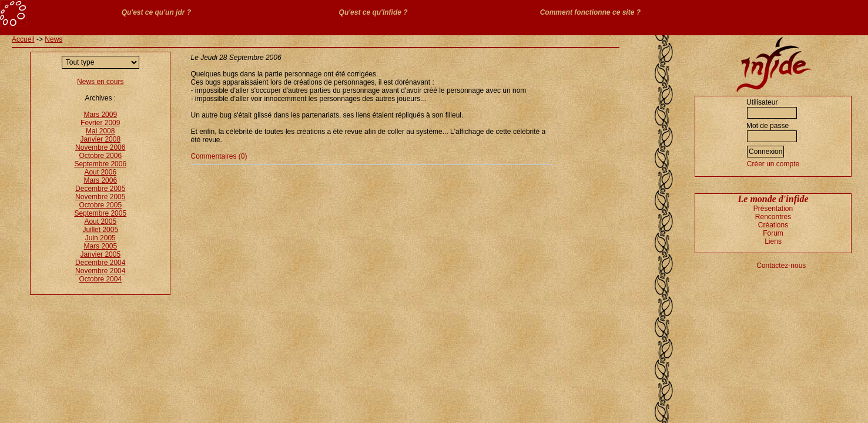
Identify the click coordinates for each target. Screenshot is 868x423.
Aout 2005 (100, 221)
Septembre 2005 (100, 213)
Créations (773, 225)
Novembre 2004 (100, 271)
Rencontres (773, 217)
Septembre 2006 (100, 164)
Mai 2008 (100, 131)
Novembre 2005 (100, 197)
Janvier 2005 (100, 254)
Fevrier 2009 (100, 123)
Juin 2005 (100, 238)
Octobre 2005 (100, 205)
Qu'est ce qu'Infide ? (373, 12)
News (53, 39)
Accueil (23, 39)
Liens (773, 241)
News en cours (100, 82)
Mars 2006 (100, 180)
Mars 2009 (100, 115)
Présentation (773, 209)
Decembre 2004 (100, 263)
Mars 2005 (100, 246)
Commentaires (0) (219, 156)
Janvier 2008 (100, 139)
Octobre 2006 (100, 156)
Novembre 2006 (100, 147)
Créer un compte (773, 164)
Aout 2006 (100, 172)
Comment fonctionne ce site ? (590, 12)
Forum (773, 233)
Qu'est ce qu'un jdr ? (156, 12)
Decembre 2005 (100, 189)
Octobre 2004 (100, 279)
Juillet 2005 (100, 230)
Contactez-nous (781, 266)
